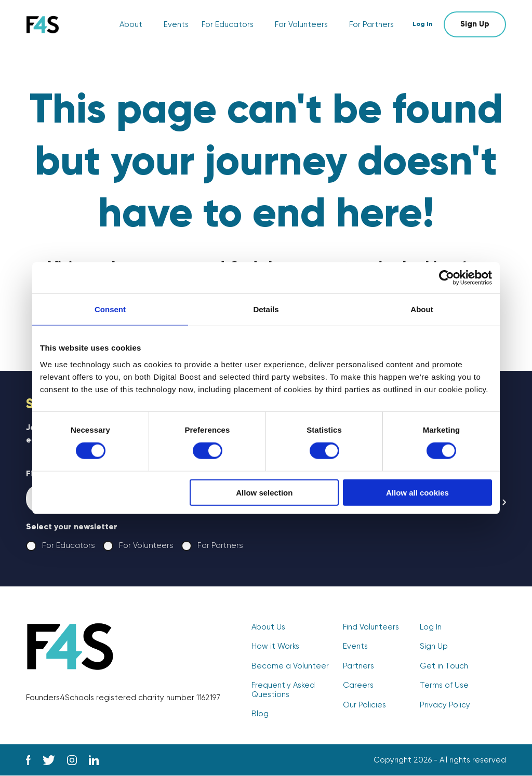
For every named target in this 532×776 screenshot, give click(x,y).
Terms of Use (444, 686)
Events (176, 25)
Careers (358, 686)
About (131, 25)
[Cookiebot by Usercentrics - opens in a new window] (447, 278)
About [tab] (422, 309)
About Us (268, 628)
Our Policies (364, 705)
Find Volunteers (371, 628)
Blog (260, 714)
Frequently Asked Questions (283, 690)
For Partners (371, 25)
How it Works (275, 647)
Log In (424, 24)
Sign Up (475, 24)
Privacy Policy (445, 705)
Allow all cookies (417, 492)
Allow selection (264, 492)
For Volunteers (301, 25)
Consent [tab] (110, 309)
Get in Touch (444, 667)
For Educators (228, 25)
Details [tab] (266, 309)
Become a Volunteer (290, 667)
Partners (358, 667)
